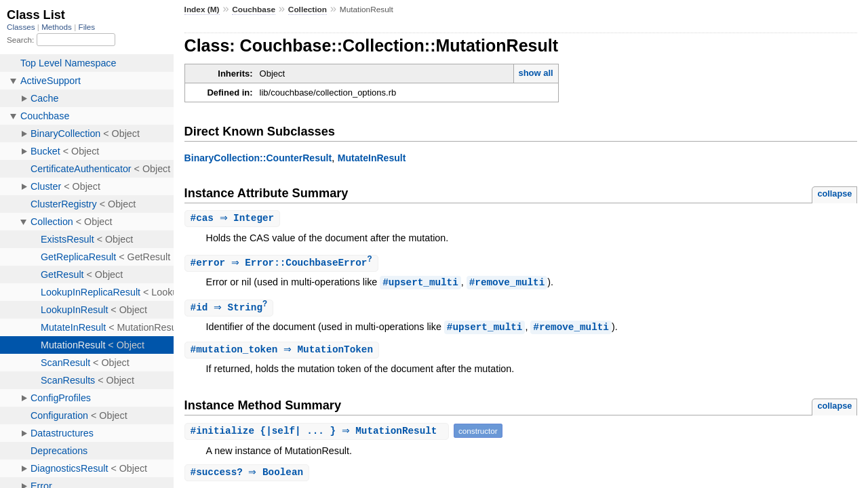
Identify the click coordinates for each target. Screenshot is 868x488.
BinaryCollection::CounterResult (258, 158)
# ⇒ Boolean (249, 475)
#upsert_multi (420, 284)
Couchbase (254, 9)
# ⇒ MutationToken (284, 352)
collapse (834, 194)
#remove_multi (507, 284)
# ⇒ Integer (234, 219)
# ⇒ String (231, 309)
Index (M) (202, 9)
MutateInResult (372, 158)
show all (535, 73)
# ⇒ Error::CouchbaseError (283, 264)
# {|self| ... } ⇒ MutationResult (318, 433)
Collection (308, 9)
